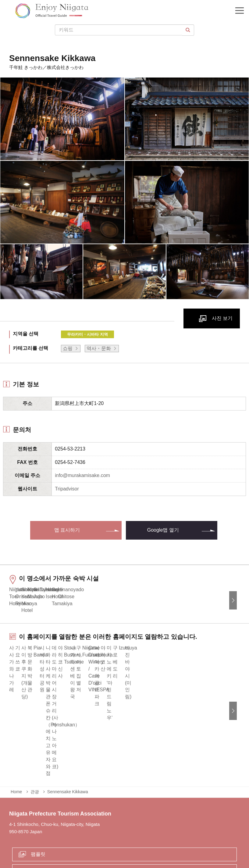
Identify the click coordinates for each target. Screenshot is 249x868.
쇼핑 (68, 348)
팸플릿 (38, 799)
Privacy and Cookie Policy (175, 839)
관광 (35, 737)
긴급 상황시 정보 (64, 839)
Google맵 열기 (163, 530)
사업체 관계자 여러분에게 (115, 839)
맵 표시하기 (67, 530)
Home (16, 737)
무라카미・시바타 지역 (87, 334)
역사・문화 (99, 348)
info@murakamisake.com (82, 475)
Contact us (42, 816)
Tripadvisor (67, 489)
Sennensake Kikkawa (68, 737)
